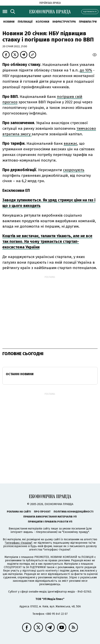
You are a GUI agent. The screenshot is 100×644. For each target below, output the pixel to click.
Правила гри (88, 22)
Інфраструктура (64, 22)
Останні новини (20, 374)
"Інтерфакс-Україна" (18, 543)
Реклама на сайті (19, 512)
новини (9, 22)
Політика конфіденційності (73, 512)
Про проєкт (42, 512)
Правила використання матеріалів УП (50, 517)
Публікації (25, 22)
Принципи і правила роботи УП (50, 522)
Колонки (42, 22)
